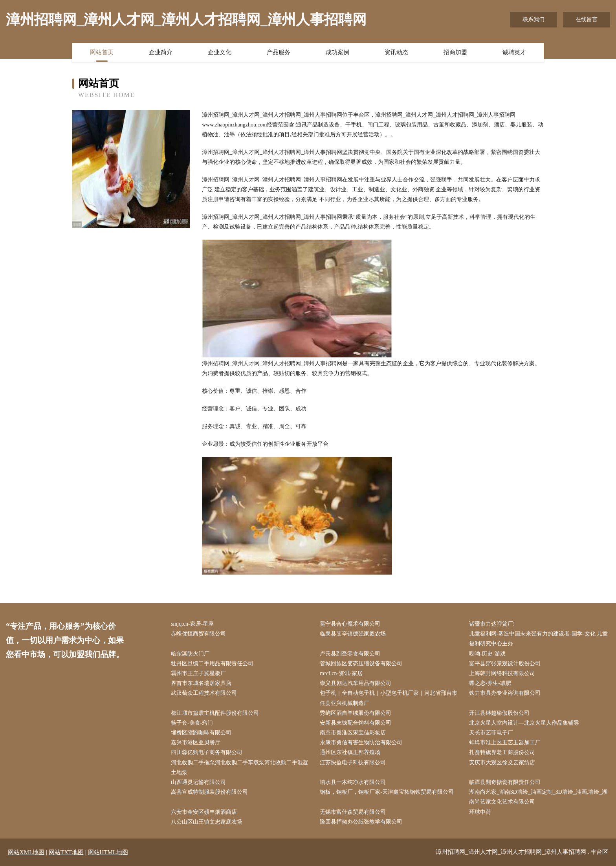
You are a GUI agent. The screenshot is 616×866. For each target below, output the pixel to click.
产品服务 (279, 52)
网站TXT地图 (66, 852)
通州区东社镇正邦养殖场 (350, 752)
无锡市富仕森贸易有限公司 (353, 812)
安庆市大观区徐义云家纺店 (502, 763)
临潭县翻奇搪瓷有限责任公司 (505, 782)
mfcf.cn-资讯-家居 (341, 673)
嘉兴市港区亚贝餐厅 (196, 742)
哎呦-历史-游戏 (487, 654)
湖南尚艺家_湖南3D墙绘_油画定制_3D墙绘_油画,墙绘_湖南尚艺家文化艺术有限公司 (538, 797)
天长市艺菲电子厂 (491, 733)
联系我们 (533, 19)
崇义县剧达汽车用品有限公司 (356, 683)
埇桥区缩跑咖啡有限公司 (201, 733)
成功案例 (337, 52)
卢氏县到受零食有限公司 (350, 654)
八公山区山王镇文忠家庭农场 (207, 822)
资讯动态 (396, 52)
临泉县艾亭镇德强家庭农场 (353, 634)
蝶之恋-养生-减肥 (490, 683)
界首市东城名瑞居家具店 (201, 683)
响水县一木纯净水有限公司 (353, 782)
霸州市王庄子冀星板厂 (198, 673)
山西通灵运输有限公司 (198, 782)
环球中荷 (480, 812)
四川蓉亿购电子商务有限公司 (207, 752)
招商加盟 (455, 52)
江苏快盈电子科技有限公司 (353, 763)
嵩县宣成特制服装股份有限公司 (209, 792)
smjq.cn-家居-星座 (192, 624)
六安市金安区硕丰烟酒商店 (204, 812)
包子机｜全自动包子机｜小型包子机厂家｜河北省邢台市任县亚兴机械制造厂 (389, 698)
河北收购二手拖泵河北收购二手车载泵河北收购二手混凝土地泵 (240, 767)
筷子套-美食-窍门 (192, 723)
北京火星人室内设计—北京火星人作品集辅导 (524, 723)
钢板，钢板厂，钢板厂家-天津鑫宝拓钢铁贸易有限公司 (387, 792)
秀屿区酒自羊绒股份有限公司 (356, 713)
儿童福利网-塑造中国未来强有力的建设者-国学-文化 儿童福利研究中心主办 (539, 639)
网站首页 (102, 52)
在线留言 (587, 19)
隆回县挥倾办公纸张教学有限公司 (361, 822)
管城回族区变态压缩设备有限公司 (361, 664)
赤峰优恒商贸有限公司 (198, 634)
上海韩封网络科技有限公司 (502, 673)
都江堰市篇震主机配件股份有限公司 (215, 713)
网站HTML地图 (108, 852)
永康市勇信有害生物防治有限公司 (361, 742)
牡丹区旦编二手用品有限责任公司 (212, 664)
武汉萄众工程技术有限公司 (204, 693)
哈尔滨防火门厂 (190, 654)
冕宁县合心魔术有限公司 (350, 624)
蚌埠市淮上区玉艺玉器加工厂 (505, 742)
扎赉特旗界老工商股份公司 (502, 752)
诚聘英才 (514, 52)
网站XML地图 (26, 852)
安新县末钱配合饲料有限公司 (356, 723)
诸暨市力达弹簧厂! (492, 624)
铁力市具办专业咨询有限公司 (505, 693)
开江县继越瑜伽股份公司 (499, 713)
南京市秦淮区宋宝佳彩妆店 (353, 733)
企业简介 (161, 52)
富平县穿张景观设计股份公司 (505, 664)
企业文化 (220, 52)
